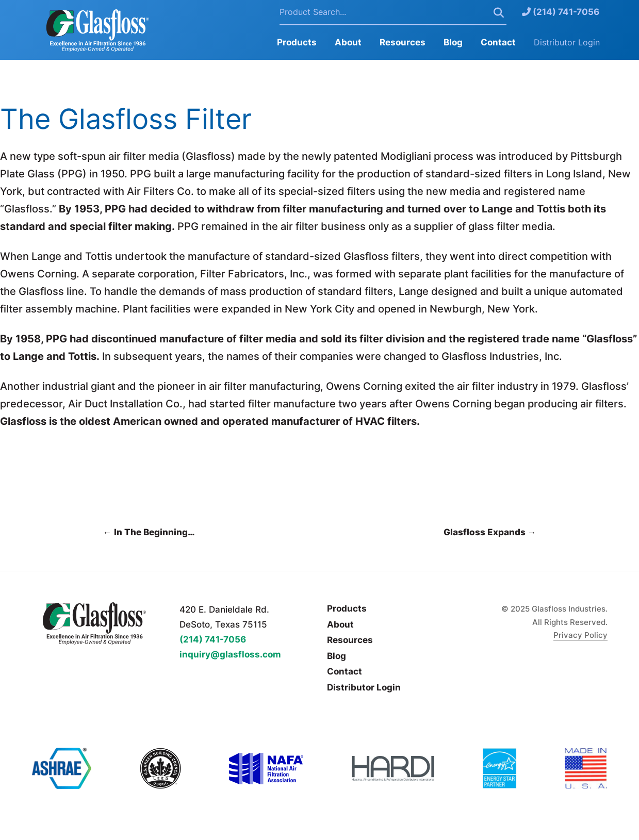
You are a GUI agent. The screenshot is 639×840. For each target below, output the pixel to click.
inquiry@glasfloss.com (230, 654)
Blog (453, 42)
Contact (498, 42)
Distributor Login (567, 42)
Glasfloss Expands (490, 532)
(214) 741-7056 (561, 12)
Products (297, 42)
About (348, 42)
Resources (403, 42)
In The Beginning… (149, 532)
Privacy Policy (580, 635)
